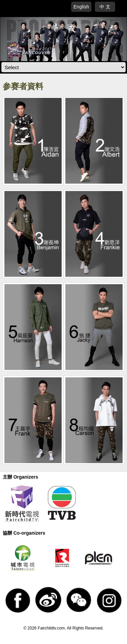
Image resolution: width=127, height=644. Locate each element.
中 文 (105, 7)
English (81, 7)
